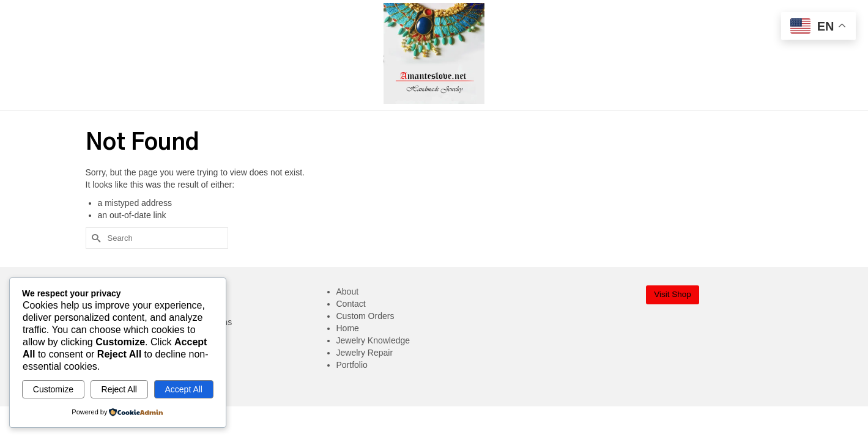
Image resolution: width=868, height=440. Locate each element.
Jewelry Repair (365, 353)
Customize (53, 389)
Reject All (119, 389)
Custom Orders (365, 316)
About (348, 291)
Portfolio (352, 365)
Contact (351, 304)
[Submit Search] (95, 238)
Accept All (183, 389)
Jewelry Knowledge (373, 340)
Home (348, 328)
